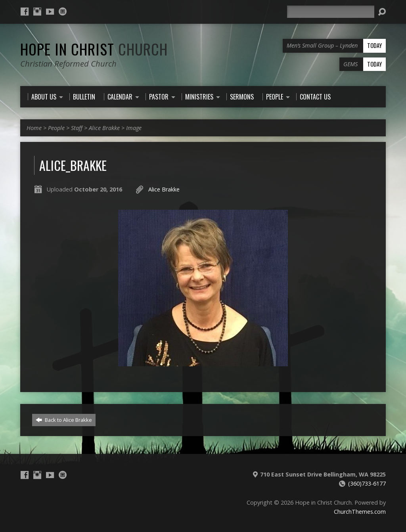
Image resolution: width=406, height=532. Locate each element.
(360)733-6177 (367, 483)
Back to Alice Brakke (64, 420)
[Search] (331, 12)
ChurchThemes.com (360, 512)
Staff (77, 128)
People (56, 128)
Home (34, 128)
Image (134, 128)
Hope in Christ (94, 49)
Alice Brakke (104, 128)
